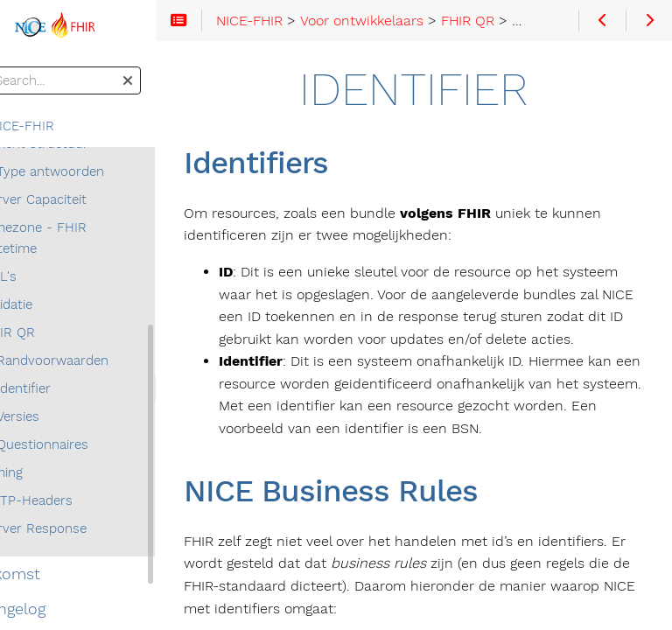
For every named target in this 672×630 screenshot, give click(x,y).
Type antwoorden (96, 171)
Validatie (53, 304)
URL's (45, 276)
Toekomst (50, 574)
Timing (48, 472)
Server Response (80, 528)
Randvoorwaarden (98, 360)
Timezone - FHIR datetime (80, 238)
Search (15, 67)
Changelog (52, 609)
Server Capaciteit (80, 199)
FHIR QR (54, 332)
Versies (63, 416)
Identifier (69, 388)
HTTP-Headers (73, 500)
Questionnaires (88, 444)
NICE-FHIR (57, 126)
